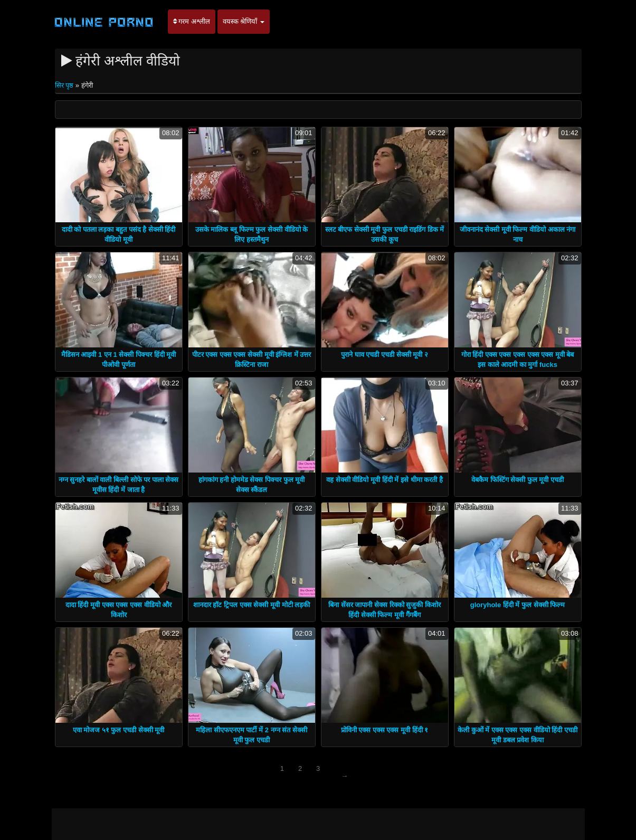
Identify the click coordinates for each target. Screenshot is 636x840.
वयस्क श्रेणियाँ (244, 21)
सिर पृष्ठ (65, 85)
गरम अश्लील (192, 21)
